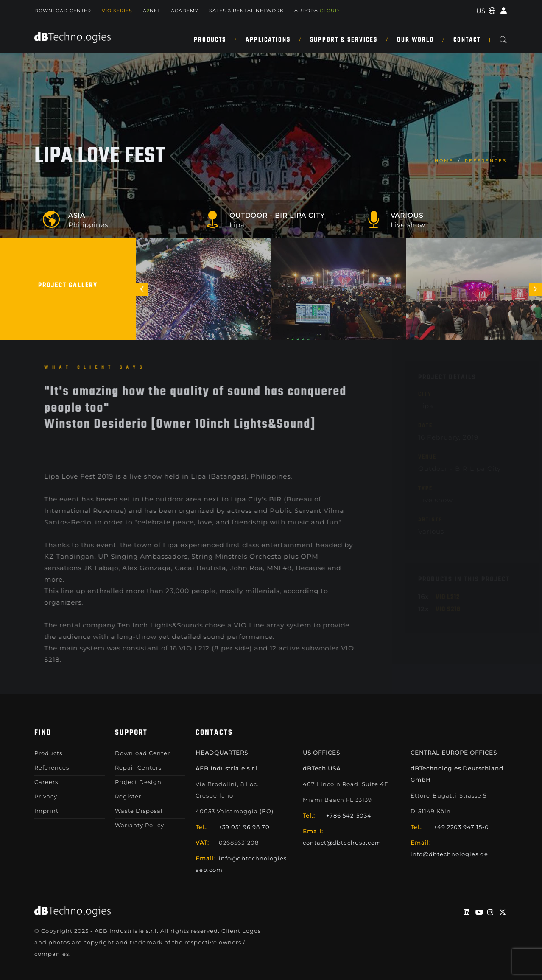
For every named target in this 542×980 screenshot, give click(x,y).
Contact (467, 40)
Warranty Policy (140, 825)
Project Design (138, 782)
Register (128, 796)
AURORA (317, 11)
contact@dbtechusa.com (342, 843)
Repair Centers (138, 767)
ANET (152, 11)
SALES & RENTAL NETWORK (246, 11)
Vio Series (117, 11)
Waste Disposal (139, 811)
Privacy (46, 796)
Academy (185, 11)
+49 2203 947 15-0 (461, 827)
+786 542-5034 (349, 815)
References (486, 161)
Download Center (63, 11)
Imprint (46, 811)
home (444, 161)
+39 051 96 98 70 (244, 827)
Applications (268, 40)
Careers (46, 782)
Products (210, 40)
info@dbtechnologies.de (449, 854)
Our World (415, 40)
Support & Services (344, 40)
